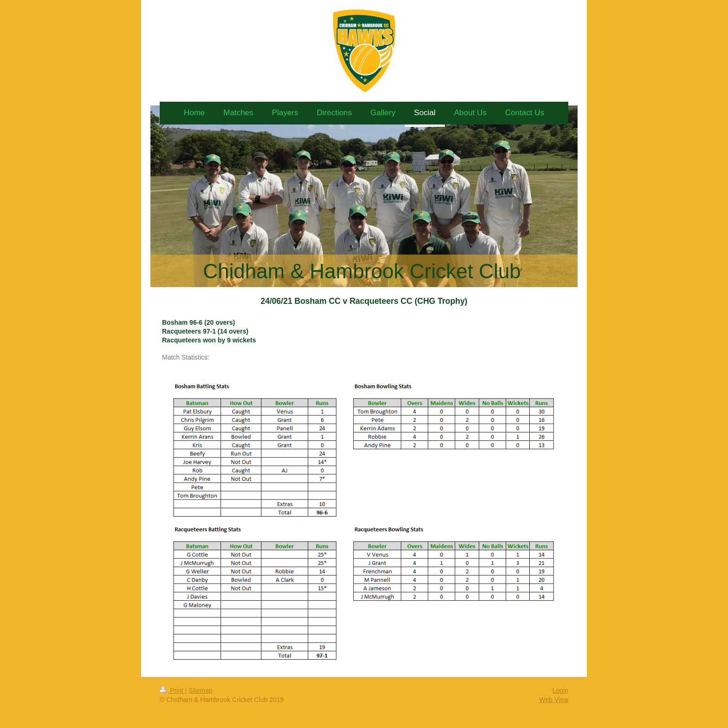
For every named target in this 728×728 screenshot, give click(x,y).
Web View (554, 700)
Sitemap (200, 690)
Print (172, 690)
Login (560, 690)
